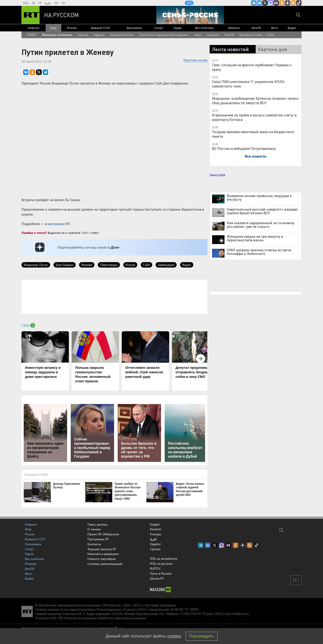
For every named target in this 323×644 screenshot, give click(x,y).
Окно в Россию (161, 573)
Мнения (234, 28)
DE (33, 3)
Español (155, 544)
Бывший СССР (101, 28)
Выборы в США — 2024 (257, 35)
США (146, 265)
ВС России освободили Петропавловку (244, 148)
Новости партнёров (101, 559)
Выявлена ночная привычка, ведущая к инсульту (259, 197)
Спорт (159, 28)
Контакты (94, 544)
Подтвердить (201, 636)
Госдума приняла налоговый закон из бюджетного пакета (253, 134)
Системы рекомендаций (105, 564)
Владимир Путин (36, 265)
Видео (292, 28)
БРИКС (32, 35)
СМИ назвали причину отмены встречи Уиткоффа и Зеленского (259, 252)
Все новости (256, 156)
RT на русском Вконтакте (259, 3)
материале (56, 224)
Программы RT (98, 539)
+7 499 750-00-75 (193, 614)
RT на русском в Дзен (288, 3)
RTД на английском (164, 558)
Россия (72, 28)
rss (293, 3)
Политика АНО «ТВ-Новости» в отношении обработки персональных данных (90, 618)
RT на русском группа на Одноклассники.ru (282, 3)
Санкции (213, 35)
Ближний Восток (122, 35)
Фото (274, 28)
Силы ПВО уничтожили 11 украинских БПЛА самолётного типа (248, 84)
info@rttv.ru (240, 614)
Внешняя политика (57, 35)
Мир (54, 28)
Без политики (204, 28)
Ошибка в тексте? (34, 233)
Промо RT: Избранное (103, 534)
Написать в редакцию (103, 554)
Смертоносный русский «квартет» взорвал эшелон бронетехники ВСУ (262, 211)
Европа (83, 35)
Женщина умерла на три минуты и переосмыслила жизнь (255, 238)
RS (64, 3)
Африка (99, 35)
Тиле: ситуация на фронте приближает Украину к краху (252, 67)
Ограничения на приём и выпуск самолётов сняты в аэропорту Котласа (254, 117)
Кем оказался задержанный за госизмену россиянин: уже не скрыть (261, 225)
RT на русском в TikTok (299, 3)
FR (40, 3)
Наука (177, 28)
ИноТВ (256, 28)
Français (156, 534)
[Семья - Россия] (190, 15)
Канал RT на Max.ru (271, 3)
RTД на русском (161, 563)
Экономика (134, 28)
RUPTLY (155, 568)
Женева (87, 265)
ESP (57, 3)
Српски (155, 549)
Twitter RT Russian (265, 3)
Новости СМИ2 (217, 175)
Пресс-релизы (97, 524)
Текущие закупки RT (102, 549)
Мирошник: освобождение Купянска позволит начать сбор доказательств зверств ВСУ (255, 100)
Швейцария (166, 265)
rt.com (64, 609)
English (155, 524)
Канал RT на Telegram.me (254, 3)
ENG (26, 3)
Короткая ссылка (195, 60)
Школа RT (157, 578)
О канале (94, 529)
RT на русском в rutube (276, 3)
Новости (34, 28)
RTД (189, 3)
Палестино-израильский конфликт (164, 35)
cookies (174, 636)
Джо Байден (65, 265)
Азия (198, 35)
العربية (48, 3)
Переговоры (109, 265)
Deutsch (156, 529)
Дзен (115, 247)
